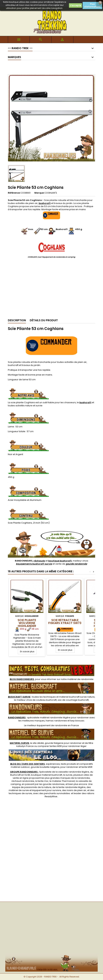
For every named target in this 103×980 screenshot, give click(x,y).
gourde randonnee (54, 784)
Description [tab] (17, 320)
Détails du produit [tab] (44, 320)
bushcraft (85, 402)
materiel (77, 697)
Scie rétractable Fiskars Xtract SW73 (65, 622)
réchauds (39, 561)
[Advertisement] (51, 290)
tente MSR (87, 767)
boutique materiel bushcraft (47, 775)
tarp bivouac (77, 721)
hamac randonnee (56, 721)
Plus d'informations (92, 5)
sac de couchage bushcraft (73, 700)
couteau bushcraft (46, 700)
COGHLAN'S (51, 193)
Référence (14, 193)
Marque (39, 193)
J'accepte (75, 5)
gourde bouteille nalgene (45, 767)
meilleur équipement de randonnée (47, 725)
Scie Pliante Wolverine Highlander (27, 623)
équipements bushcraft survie (34, 564)
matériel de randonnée (80, 679)
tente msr (43, 781)
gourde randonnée (76, 564)
